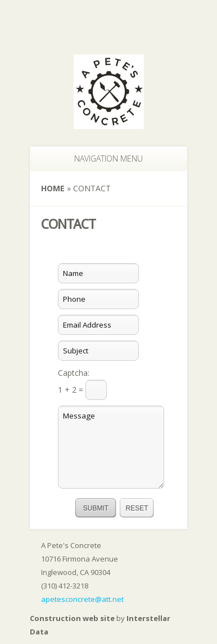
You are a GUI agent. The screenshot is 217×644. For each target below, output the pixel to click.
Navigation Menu (103, 158)
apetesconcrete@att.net (82, 599)
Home (53, 188)
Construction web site (72, 618)
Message (111, 447)
